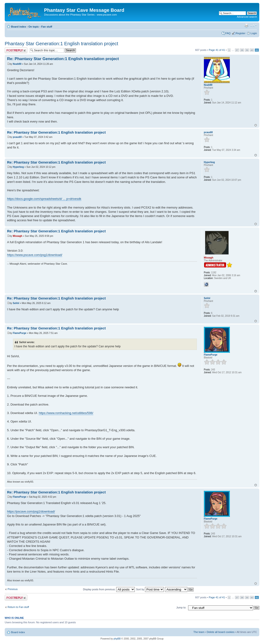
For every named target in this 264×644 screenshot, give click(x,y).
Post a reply (16, 50)
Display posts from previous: (109, 589)
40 (252, 50)
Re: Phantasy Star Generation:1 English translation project (63, 59)
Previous (13, 589)
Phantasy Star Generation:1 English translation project (61, 44)
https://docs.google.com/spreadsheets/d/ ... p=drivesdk (44, 199)
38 (242, 50)
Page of (217, 50)
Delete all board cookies (221, 632)
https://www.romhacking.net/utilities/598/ (66, 413)
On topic (34, 27)
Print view (246, 26)
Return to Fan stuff (18, 607)
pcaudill (17, 137)
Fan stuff (47, 27)
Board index (19, 27)
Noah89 (17, 64)
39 (247, 50)
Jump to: (181, 607)
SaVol (16, 303)
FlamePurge (19, 333)
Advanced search (247, 17)
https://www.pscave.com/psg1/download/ (35, 255)
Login (254, 33)
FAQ (228, 33)
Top (256, 125)
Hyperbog (18, 167)
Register (241, 33)
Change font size (254, 26)
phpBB (117, 639)
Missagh (17, 236)
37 (237, 50)
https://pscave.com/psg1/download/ (31, 511)
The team (199, 632)
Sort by (150, 589)
